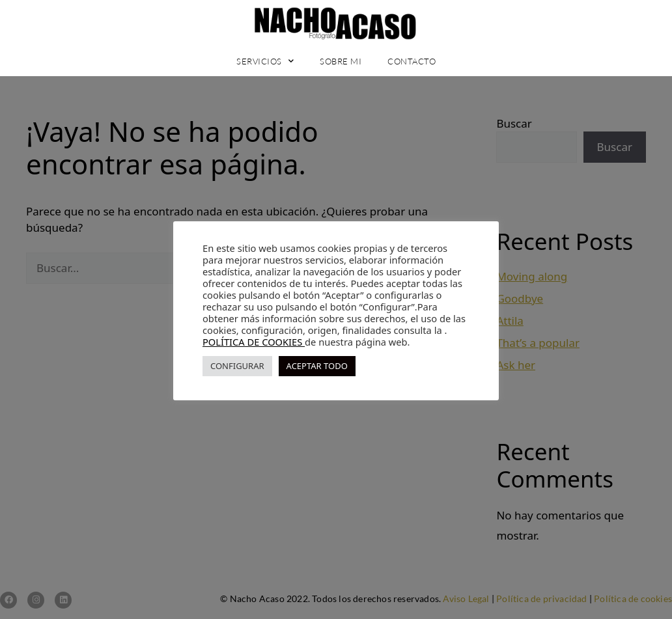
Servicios (265, 61)
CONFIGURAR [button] (237, 366)
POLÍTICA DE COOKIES (254, 342)
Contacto (412, 61)
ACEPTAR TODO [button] (317, 366)
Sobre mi (341, 61)
